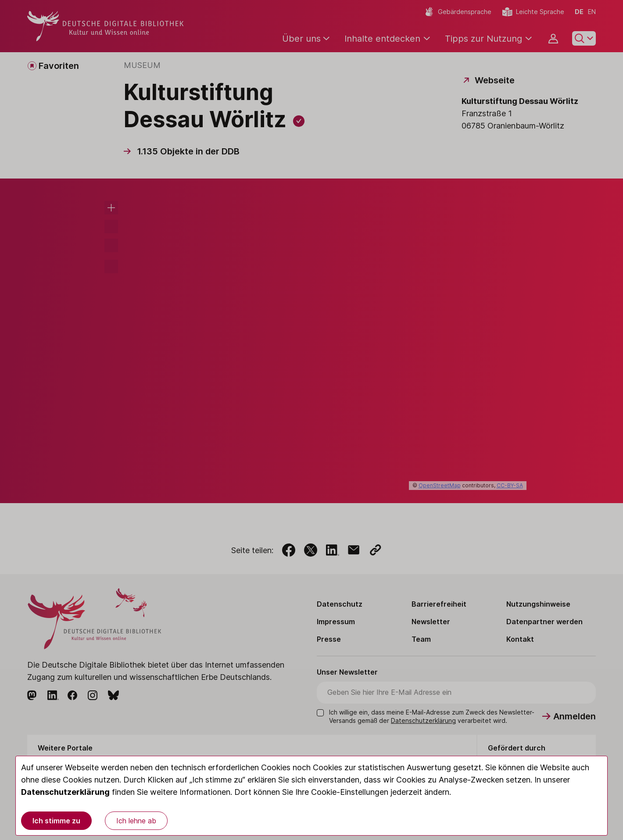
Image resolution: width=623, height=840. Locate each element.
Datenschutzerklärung (65, 792)
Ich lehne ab (136, 821)
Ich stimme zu (56, 821)
